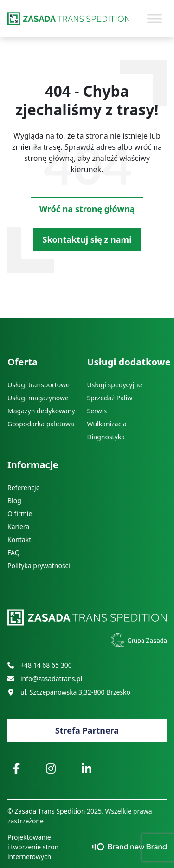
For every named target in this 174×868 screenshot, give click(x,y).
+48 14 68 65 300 (40, 665)
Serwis (97, 411)
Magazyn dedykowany (41, 411)
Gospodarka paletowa (41, 424)
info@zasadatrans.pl (45, 679)
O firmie (20, 514)
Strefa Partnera (87, 730)
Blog (14, 500)
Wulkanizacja (107, 424)
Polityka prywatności (39, 566)
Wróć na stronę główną (87, 209)
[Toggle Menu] (155, 18)
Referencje (24, 487)
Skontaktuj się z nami (87, 239)
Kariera (18, 527)
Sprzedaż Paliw (110, 398)
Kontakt (19, 540)
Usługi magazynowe (38, 398)
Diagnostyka (106, 437)
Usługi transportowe (39, 385)
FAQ (14, 553)
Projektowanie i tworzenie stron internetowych (87, 847)
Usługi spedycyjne (115, 385)
